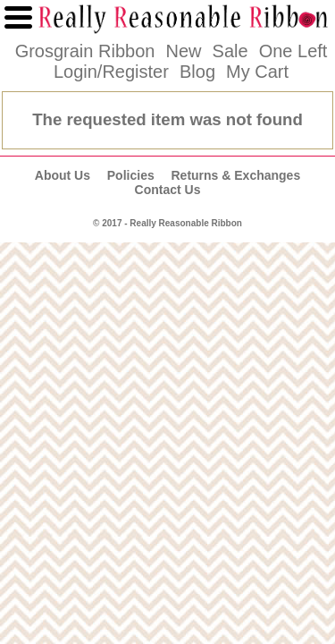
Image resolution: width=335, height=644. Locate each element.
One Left (293, 51)
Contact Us (168, 190)
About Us (63, 175)
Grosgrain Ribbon (85, 51)
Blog (197, 72)
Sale (230, 51)
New (183, 51)
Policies (131, 175)
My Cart (257, 72)
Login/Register (111, 72)
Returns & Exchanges (235, 175)
